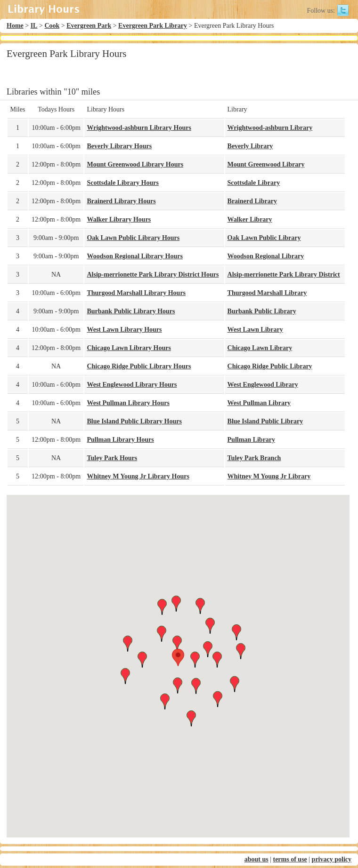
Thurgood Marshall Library (267, 293)
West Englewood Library (263, 385)
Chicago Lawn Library (260, 348)
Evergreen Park (89, 26)
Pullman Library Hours (120, 440)
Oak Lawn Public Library (264, 238)
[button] (178, 657)
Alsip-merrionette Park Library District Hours (153, 275)
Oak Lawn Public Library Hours (133, 238)
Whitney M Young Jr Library (269, 476)
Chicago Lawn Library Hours (129, 348)
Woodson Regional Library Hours (134, 256)
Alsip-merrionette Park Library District (284, 275)
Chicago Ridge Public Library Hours (139, 366)
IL (34, 26)
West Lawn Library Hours (124, 330)
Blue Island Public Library (265, 421)
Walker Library (250, 219)
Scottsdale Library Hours (122, 183)
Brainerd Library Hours (121, 201)
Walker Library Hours (119, 219)
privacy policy (332, 859)
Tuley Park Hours (112, 458)
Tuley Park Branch (254, 458)
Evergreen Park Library (153, 26)
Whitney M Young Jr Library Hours (138, 476)
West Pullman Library (259, 403)
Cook (52, 26)
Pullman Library (252, 440)
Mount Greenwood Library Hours (135, 164)
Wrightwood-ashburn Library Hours (139, 128)
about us (256, 859)
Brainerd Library (252, 201)
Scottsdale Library (254, 183)
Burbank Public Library (262, 311)
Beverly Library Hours (119, 146)
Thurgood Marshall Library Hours (136, 293)
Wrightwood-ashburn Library (270, 128)
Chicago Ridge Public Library (270, 366)
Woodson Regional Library (266, 256)
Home (15, 26)
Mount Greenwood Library (266, 164)
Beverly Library (250, 146)
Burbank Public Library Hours (131, 311)
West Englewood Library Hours (132, 385)
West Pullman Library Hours (128, 403)
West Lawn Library (255, 330)
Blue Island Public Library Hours (134, 421)
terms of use (290, 859)
